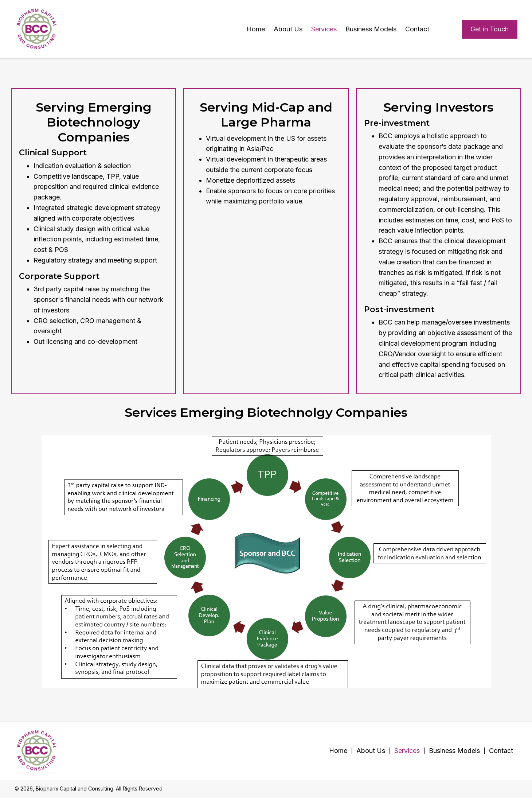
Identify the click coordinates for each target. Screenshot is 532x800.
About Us (371, 751)
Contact (501, 751)
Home (338, 751)
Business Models (454, 751)
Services (407, 751)
